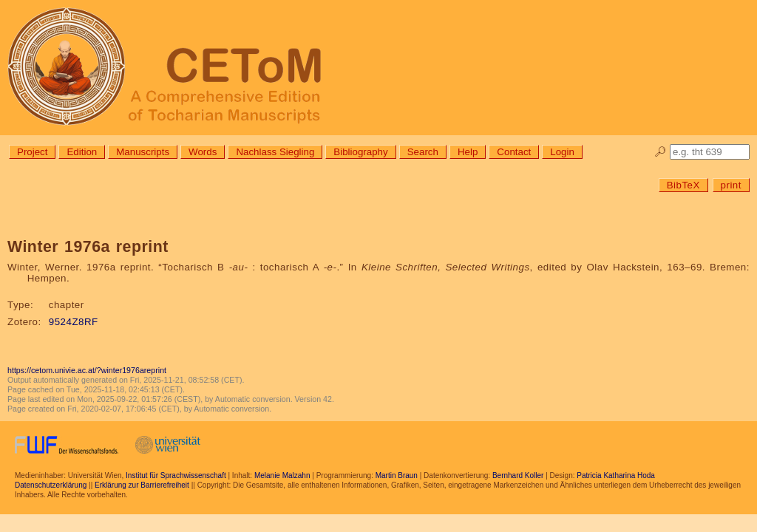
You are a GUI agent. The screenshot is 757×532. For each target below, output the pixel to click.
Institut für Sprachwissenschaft (176, 475)
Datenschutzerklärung (51, 485)
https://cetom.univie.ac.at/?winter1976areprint (87, 370)
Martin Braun (397, 475)
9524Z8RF (74, 322)
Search (423, 152)
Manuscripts (143, 152)
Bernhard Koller (518, 475)
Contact (514, 152)
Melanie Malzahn (282, 475)
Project (32, 152)
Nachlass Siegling (275, 152)
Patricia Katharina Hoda (616, 475)
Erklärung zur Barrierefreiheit (142, 485)
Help (468, 152)
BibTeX (683, 185)
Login (562, 152)
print (731, 185)
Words (203, 152)
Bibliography (360, 152)
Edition (82, 152)
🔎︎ (661, 152)
